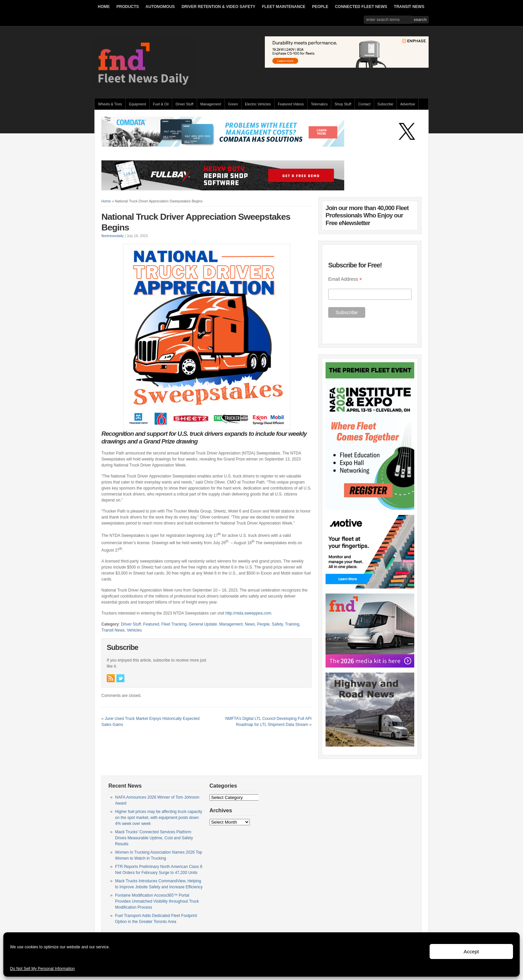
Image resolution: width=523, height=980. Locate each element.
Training (292, 624)
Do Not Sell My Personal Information (42, 969)
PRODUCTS (128, 7)
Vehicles (134, 630)
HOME (104, 7)
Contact (364, 104)
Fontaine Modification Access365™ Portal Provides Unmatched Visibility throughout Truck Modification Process (157, 901)
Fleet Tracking (174, 624)
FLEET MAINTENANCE (284, 7)
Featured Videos (291, 104)
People (263, 624)
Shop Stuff (343, 104)
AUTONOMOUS (160, 7)
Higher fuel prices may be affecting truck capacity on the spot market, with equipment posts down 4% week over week (159, 818)
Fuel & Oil (161, 104)
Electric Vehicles (258, 104)
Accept (471, 951)
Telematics (319, 104)
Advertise (408, 104)
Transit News (113, 630)
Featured (151, 624)
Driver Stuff (184, 104)
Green (233, 104)
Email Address (345, 279)
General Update (203, 624)
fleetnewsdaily (113, 236)
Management (211, 104)
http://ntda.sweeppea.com (248, 613)
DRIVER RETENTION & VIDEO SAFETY (218, 7)
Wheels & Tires (110, 104)
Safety (277, 624)
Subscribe (385, 104)
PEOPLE (320, 7)
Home (106, 201)
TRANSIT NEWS (409, 7)
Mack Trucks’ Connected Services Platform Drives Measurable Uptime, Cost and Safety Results (154, 838)
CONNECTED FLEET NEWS (361, 7)
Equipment (138, 104)
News (250, 624)
